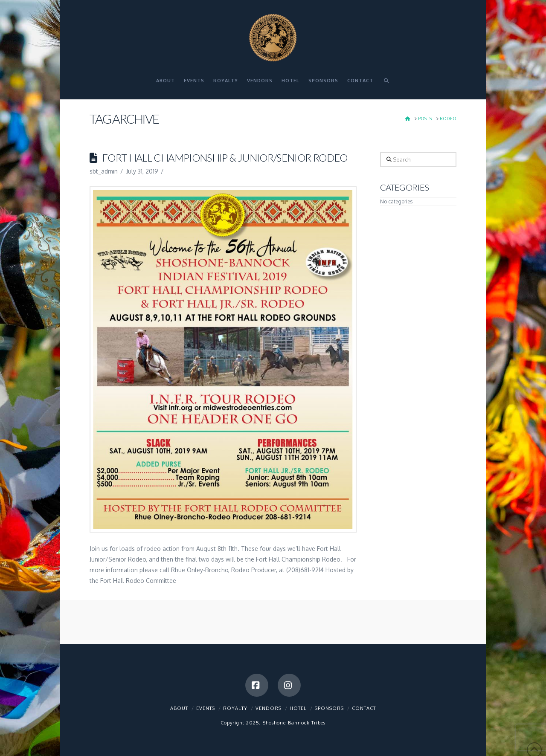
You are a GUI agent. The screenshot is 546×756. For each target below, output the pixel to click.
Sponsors (329, 708)
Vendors (269, 708)
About (179, 708)
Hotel (298, 708)
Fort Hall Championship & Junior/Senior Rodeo (225, 158)
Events (206, 708)
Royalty (235, 708)
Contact (364, 708)
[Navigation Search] (386, 84)
